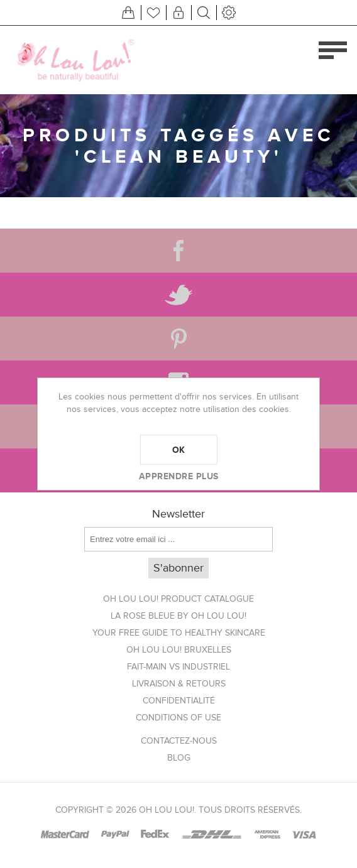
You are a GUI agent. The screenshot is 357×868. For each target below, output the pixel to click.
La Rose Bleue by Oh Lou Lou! (178, 616)
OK (179, 450)
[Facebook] (178, 251)
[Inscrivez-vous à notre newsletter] (178, 539)
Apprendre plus (179, 476)
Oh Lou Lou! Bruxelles (179, 650)
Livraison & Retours (179, 684)
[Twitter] (178, 295)
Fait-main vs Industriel (178, 667)
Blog (179, 758)
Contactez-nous (179, 741)
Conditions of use (178, 718)
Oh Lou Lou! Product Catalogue (178, 599)
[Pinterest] (178, 339)
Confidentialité (179, 701)
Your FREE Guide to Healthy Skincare (179, 633)
